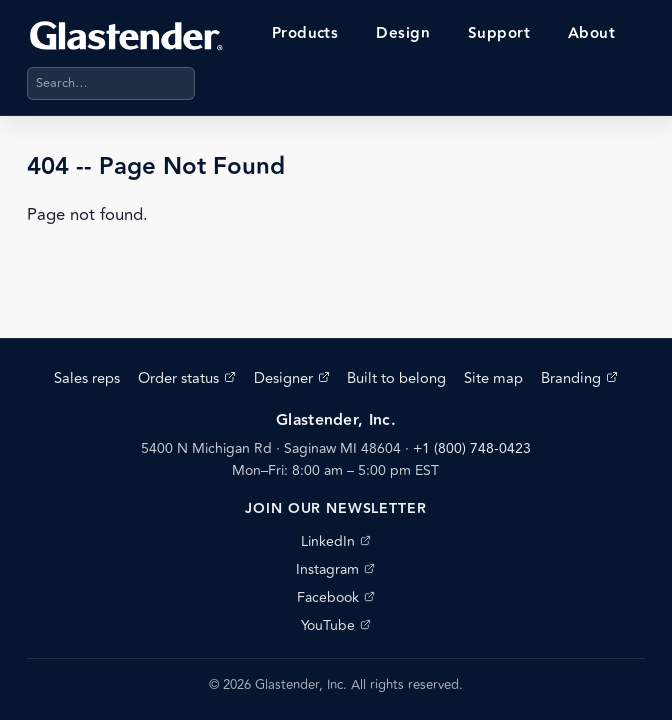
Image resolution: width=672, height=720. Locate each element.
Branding (579, 378)
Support (499, 33)
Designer (292, 378)
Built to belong (396, 378)
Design (403, 33)
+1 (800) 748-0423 (472, 448)
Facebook (336, 597)
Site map (493, 378)
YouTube (336, 625)
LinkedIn (336, 541)
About (591, 33)
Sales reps (87, 378)
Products (305, 33)
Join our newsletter (335, 509)
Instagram (335, 569)
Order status (187, 378)
